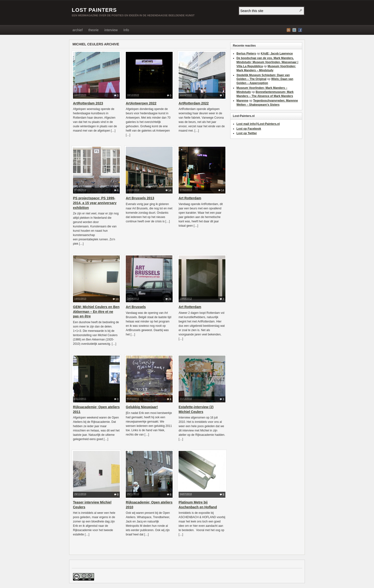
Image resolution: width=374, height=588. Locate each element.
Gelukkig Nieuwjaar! (142, 407)
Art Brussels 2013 (140, 198)
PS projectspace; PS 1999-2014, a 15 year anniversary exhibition (95, 203)
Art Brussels (136, 307)
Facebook (300, 30)
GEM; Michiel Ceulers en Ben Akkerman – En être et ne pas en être (96, 312)
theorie (93, 30)
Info (126, 30)
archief (78, 30)
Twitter (294, 30)
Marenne (242, 101)
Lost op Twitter (247, 133)
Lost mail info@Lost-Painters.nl (258, 124)
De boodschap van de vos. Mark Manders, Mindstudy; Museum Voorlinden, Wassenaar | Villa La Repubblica (267, 62)
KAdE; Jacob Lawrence (277, 54)
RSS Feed (289, 30)
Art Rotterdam (190, 198)
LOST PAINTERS (94, 10)
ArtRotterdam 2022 (194, 103)
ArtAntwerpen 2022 (141, 103)
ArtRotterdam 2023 (88, 103)
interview (111, 30)
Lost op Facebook (249, 129)
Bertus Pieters (246, 54)
